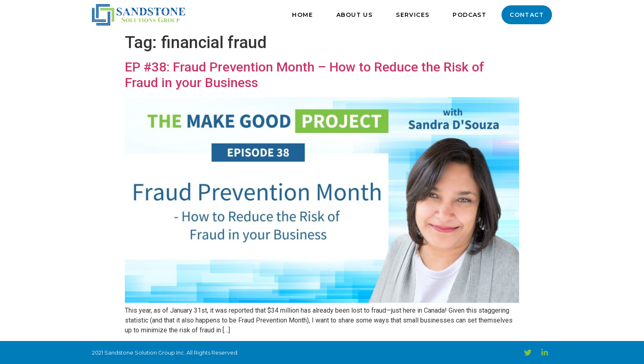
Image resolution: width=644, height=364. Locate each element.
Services (413, 15)
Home (302, 15)
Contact (527, 15)
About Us (354, 15)
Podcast (469, 15)
